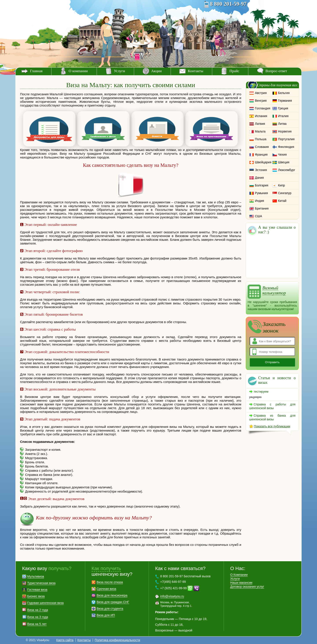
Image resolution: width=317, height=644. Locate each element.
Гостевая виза (37, 590)
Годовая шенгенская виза (46, 603)
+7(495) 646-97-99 (173, 582)
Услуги (119, 71)
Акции (157, 71)
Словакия (262, 147)
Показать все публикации (272, 426)
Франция (261, 155)
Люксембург (287, 170)
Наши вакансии (241, 583)
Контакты (195, 71)
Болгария (262, 185)
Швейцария (263, 162)
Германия (285, 101)
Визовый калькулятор (274, 290)
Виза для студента (110, 609)
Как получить (106, 568)
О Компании (239, 575)
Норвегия (285, 131)
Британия (262, 208)
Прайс (234, 71)
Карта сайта (65, 640)
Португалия (286, 139)
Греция (283, 108)
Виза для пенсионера (112, 595)
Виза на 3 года (38, 617)
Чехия (282, 155)
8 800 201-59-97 (228, 4)
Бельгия (284, 93)
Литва (282, 124)
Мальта (260, 131)
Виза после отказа (110, 582)
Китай (282, 201)
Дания (259, 178)
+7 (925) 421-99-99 (173, 588)
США (258, 216)
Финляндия (286, 147)
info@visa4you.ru (172, 596)
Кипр (281, 185)
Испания (261, 116)
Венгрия (261, 101)
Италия (283, 116)
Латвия (260, 124)
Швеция (284, 162)
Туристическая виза (41, 583)
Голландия (263, 108)
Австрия (261, 93)
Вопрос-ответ (276, 71)
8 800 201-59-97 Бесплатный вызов (185, 576)
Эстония (261, 170)
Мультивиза (36, 576)
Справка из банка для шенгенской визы (272, 417)
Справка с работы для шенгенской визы (272, 406)
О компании (78, 71)
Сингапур (285, 193)
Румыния (261, 193)
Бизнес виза (36, 596)
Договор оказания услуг (247, 587)
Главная (36, 71)
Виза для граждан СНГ (113, 602)
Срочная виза (106, 589)
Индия (259, 201)
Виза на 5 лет (37, 624)
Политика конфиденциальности (117, 640)
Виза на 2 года (38, 610)
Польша (261, 139)
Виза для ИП (106, 615)
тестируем (261, 392)
